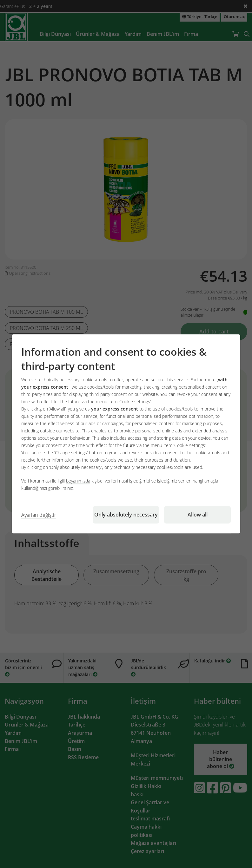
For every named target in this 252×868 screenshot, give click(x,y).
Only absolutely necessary (126, 515)
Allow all (198, 515)
